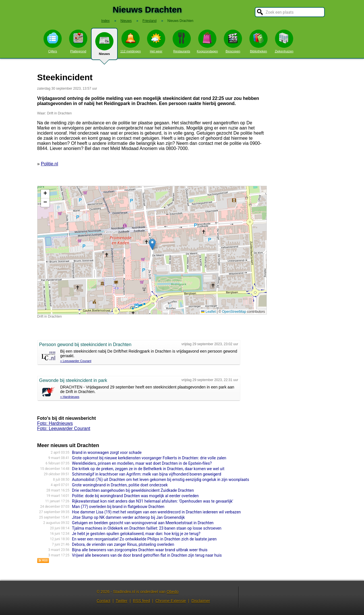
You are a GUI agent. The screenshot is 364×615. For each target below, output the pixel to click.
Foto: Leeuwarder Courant (64, 428)
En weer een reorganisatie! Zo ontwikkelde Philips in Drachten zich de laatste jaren (144, 539)
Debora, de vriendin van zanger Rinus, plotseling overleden (123, 544)
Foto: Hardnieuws (55, 423)
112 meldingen (131, 41)
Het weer (156, 41)
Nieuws (104, 46)
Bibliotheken (258, 41)
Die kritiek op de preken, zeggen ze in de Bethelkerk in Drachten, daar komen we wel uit (148, 469)
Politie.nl (49, 164)
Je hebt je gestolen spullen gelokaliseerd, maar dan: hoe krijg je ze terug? (136, 534)
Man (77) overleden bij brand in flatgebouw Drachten (118, 507)
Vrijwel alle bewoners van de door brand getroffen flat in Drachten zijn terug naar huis (147, 555)
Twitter (122, 601)
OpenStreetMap (234, 312)
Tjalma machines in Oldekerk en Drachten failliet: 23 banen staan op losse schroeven (147, 528)
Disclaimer (201, 601)
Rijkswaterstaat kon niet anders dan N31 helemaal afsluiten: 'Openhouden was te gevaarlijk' (153, 501)
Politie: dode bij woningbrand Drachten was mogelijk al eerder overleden (135, 496)
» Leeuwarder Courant (76, 361)
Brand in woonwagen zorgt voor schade (107, 452)
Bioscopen (233, 41)
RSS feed (141, 601)
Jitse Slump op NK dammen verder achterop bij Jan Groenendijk (128, 517)
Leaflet (208, 312)
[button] (152, 244)
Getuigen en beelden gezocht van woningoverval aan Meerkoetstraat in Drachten (143, 523)
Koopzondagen (207, 41)
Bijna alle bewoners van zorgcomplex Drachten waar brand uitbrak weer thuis (140, 550)
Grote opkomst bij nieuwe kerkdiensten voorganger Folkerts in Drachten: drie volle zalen (149, 458)
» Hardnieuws (70, 397)
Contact (104, 601)
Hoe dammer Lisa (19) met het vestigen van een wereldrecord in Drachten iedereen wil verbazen (156, 512)
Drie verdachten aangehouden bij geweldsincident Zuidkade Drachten (133, 490)
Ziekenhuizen (284, 41)
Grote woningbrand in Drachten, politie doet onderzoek (120, 485)
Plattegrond (78, 41)
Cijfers (53, 41)
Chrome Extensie (170, 601)
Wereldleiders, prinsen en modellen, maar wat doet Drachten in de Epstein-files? (142, 463)
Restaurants (182, 41)
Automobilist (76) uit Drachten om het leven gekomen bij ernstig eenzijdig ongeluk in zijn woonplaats (161, 480)
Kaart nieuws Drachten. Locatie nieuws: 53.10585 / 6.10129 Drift (151, 250)
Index (105, 21)
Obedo (173, 592)
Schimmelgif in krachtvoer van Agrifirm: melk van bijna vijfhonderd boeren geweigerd (146, 474)
